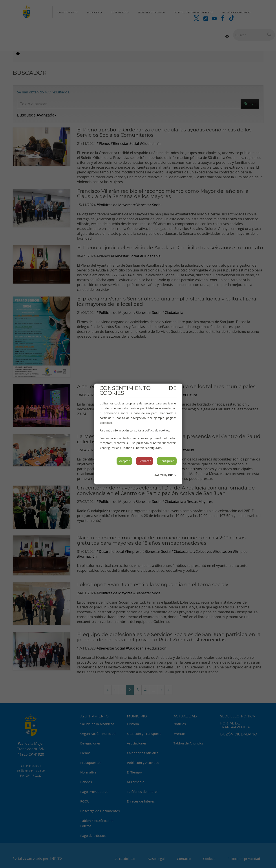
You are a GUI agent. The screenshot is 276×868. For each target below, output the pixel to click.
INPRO (172, 475)
